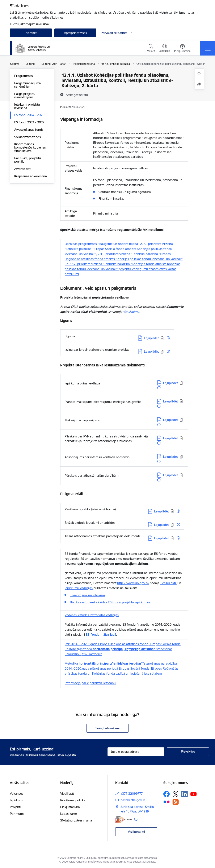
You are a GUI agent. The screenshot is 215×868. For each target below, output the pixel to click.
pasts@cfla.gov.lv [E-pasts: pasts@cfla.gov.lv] (133, 800)
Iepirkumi (16, 800)
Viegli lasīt (67, 794)
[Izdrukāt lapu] (199, 74)
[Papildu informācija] (168, 338)
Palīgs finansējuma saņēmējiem (28, 85)
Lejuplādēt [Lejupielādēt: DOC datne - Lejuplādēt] (151, 338)
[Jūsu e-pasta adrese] (136, 752)
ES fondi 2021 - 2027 (29, 122)
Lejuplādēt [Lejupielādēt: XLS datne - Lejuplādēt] (170, 401)
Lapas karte (69, 814)
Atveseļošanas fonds (29, 130)
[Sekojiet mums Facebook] (166, 794)
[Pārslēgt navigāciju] (208, 48)
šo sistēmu (132, 312)
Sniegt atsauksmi (107, 728)
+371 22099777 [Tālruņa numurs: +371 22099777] (132, 794)
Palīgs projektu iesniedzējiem (25, 95)
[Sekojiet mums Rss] (176, 802)
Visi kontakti (136, 832)
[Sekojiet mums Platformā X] (176, 794)
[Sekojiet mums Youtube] (194, 794)
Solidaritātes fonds (28, 137)
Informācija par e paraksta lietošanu (90, 683)
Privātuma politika (73, 800)
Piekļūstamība (70, 807)
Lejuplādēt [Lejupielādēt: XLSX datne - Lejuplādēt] (170, 420)
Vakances (17, 794)
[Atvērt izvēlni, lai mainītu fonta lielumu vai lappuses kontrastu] (182, 49)
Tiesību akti (168, 583)
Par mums (17, 814)
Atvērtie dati (23, 169)
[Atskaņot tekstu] (77, 95)
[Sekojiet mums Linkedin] (185, 794)
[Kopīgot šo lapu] (199, 84)
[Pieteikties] (188, 752)
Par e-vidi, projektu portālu (28, 160)
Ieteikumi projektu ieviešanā (27, 106)
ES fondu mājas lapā (101, 635)
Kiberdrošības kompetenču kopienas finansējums (30, 147)
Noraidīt (31, 33)
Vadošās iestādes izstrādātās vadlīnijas (92, 615)
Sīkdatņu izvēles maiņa (76, 820)
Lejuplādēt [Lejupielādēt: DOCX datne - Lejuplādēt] (170, 383)
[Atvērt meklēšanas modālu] (151, 49)
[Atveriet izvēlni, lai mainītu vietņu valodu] (165, 49)
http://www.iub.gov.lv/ (133, 583)
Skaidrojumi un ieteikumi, (88, 595)
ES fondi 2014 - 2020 (29, 115)
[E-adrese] (124, 819)
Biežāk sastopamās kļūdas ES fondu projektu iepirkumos (111, 602)
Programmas (24, 76)
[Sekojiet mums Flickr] (166, 802)
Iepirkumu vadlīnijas (79, 588)
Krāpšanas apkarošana (31, 176)
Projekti (15, 807)
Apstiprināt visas (75, 33)
